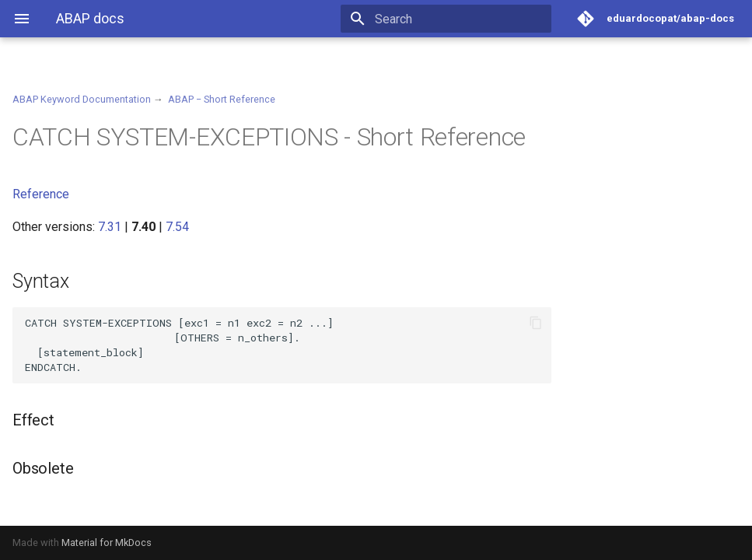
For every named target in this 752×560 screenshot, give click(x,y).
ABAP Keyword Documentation (82, 99)
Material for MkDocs (107, 542)
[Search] (460, 19)
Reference (41, 194)
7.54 (177, 227)
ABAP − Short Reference (222, 99)
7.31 (110, 227)
